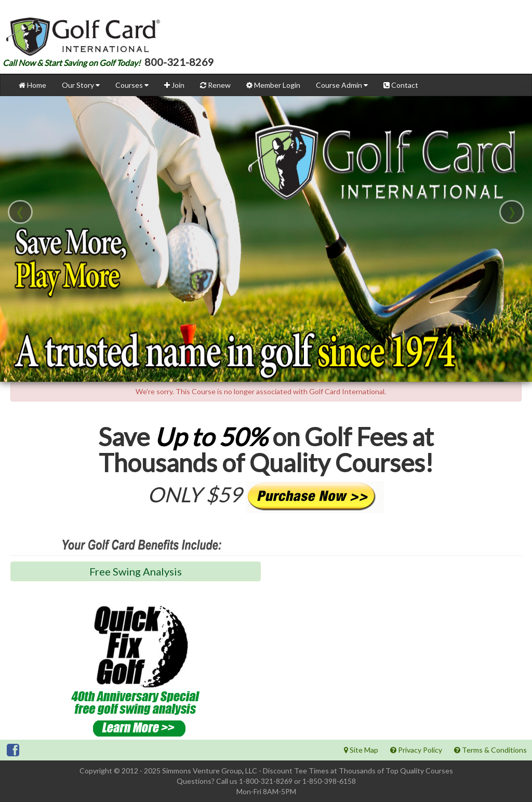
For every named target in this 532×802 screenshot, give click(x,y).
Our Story (81, 85)
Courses (132, 85)
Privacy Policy (416, 750)
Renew (215, 85)
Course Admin (342, 85)
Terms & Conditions (490, 750)
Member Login (273, 85)
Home (32, 85)
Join (174, 85)
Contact (401, 85)
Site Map (361, 750)
